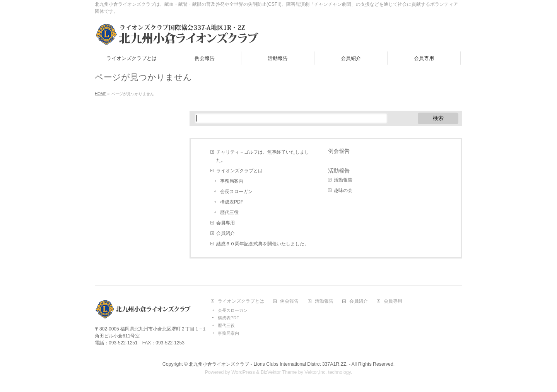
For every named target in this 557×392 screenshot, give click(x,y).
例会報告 (339, 151)
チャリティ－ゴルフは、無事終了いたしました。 (263, 156)
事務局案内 (232, 181)
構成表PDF (232, 202)
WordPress (243, 372)
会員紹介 (226, 233)
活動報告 (339, 171)
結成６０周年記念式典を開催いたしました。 (263, 244)
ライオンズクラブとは (239, 171)
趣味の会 (343, 190)
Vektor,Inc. (316, 372)
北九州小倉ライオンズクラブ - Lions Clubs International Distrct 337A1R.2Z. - (269, 364)
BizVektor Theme (279, 372)
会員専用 (226, 223)
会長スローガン (236, 192)
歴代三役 (229, 212)
